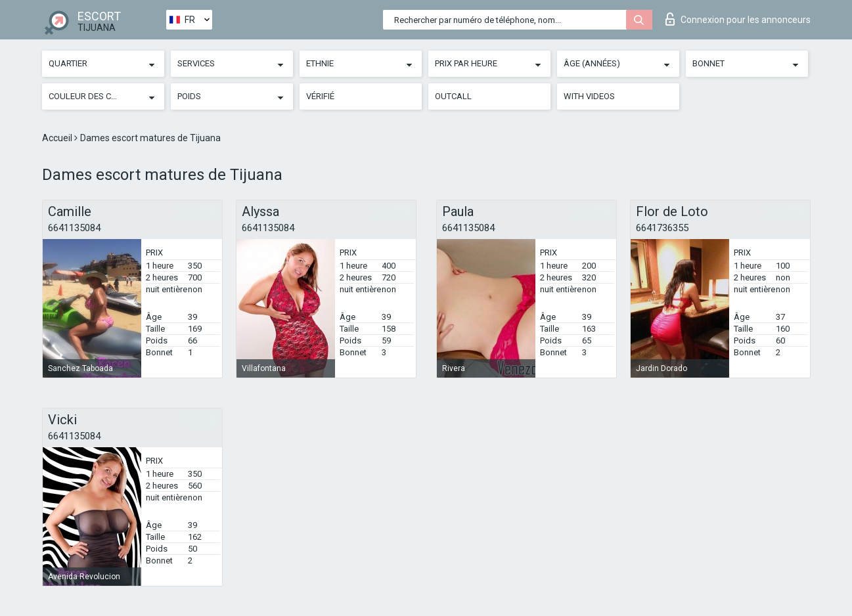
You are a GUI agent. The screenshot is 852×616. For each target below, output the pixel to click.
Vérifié (320, 96)
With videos (589, 96)
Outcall (453, 96)
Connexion (738, 19)
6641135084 (74, 228)
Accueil (58, 138)
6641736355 (662, 228)
